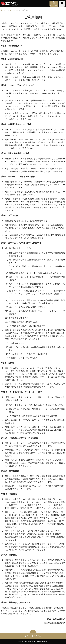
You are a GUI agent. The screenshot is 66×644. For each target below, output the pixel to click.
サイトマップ (14, 10)
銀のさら (4, 10)
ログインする (54, 5)
